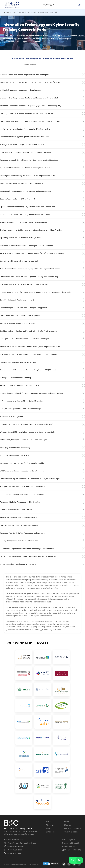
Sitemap (68, 825)
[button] (49, 4)
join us (67, 822)
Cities (7, 12)
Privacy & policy (71, 832)
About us (50, 825)
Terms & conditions (72, 828)
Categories (51, 832)
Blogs (48, 828)
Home (49, 822)
